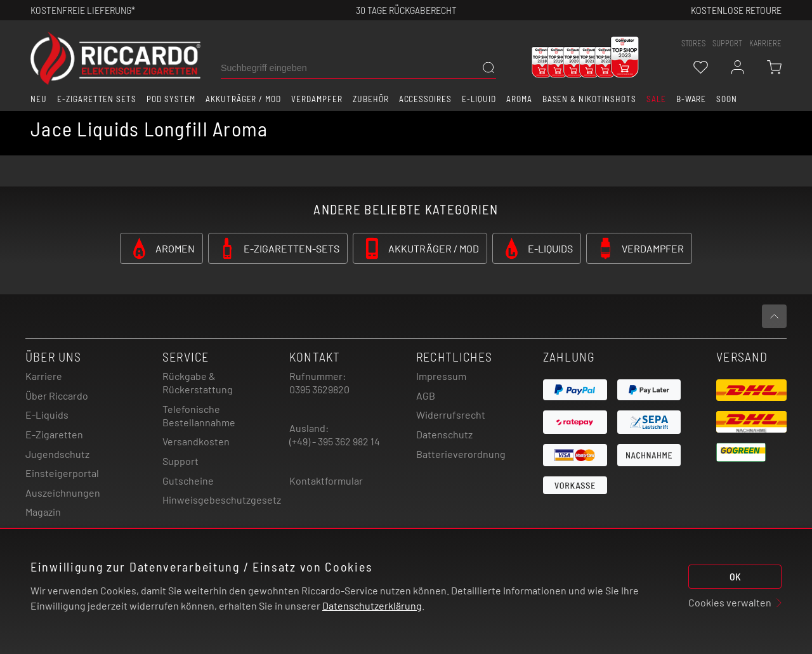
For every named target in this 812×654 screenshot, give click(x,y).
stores (693, 43)
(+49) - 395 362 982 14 (335, 441)
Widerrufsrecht (451, 415)
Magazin (43, 512)
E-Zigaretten (54, 434)
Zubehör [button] (371, 99)
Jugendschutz (57, 454)
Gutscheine (188, 481)
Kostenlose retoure (736, 10)
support (727, 43)
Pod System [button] (171, 99)
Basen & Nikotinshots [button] (589, 99)
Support (180, 461)
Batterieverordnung (461, 454)
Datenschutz (444, 434)
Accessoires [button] (426, 99)
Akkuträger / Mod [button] (243, 99)
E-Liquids (47, 415)
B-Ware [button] (691, 99)
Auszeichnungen (63, 493)
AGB (426, 396)
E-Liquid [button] (479, 99)
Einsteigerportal (62, 473)
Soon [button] (727, 99)
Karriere (765, 43)
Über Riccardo (57, 396)
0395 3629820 (319, 389)
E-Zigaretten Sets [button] (97, 99)
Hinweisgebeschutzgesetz (222, 500)
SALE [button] (656, 99)
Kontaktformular (326, 481)
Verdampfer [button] (317, 99)
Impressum (441, 376)
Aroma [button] (519, 99)
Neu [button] (39, 99)
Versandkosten (196, 441)
